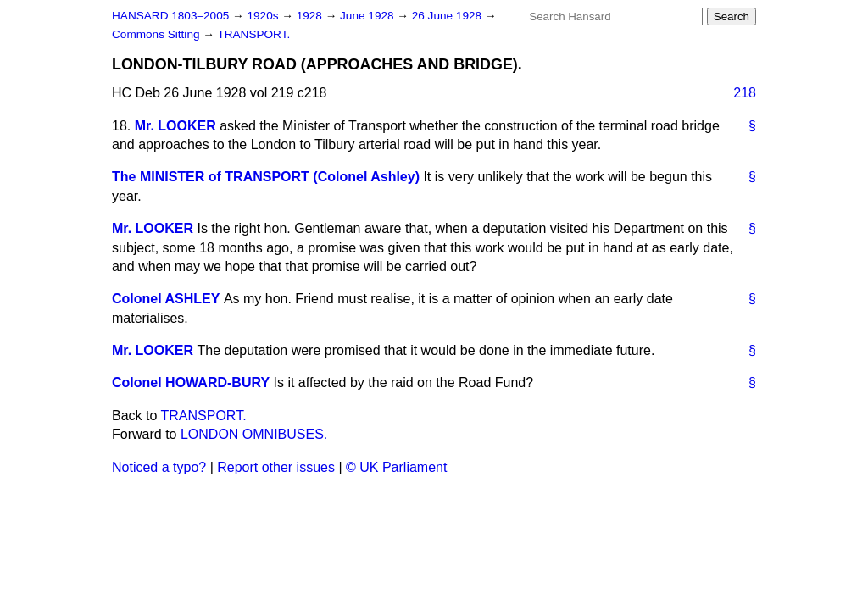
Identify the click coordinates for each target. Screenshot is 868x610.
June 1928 (368, 16)
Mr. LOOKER (175, 126)
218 (745, 93)
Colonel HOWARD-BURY (191, 383)
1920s (264, 16)
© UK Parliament (396, 467)
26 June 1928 (448, 16)
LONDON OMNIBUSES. (254, 434)
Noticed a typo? (159, 467)
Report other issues (276, 467)
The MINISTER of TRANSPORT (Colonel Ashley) (266, 177)
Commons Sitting (157, 34)
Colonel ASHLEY (166, 299)
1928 (311, 16)
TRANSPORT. (253, 34)
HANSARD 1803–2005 (170, 16)
